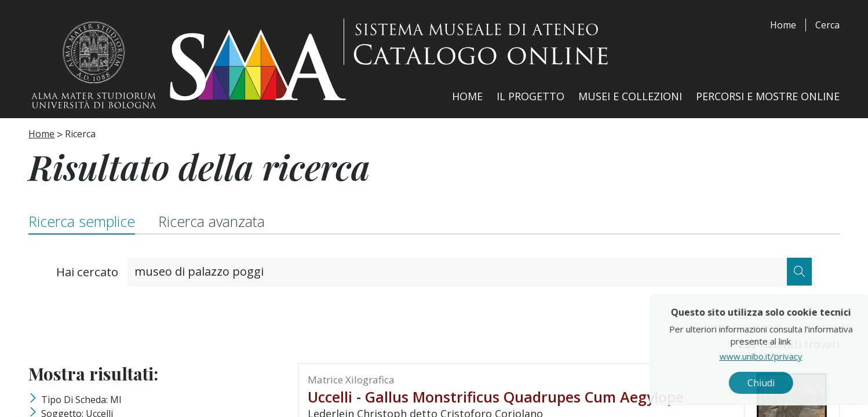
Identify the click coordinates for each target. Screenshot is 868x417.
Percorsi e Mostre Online (768, 96)
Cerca (827, 25)
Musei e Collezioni (630, 96)
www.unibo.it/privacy (782, 356)
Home (783, 25)
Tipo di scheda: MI (81, 400)
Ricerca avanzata (211, 221)
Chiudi (782, 383)
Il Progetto (530, 96)
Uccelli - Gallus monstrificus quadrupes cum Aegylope (496, 397)
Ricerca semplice (82, 221)
